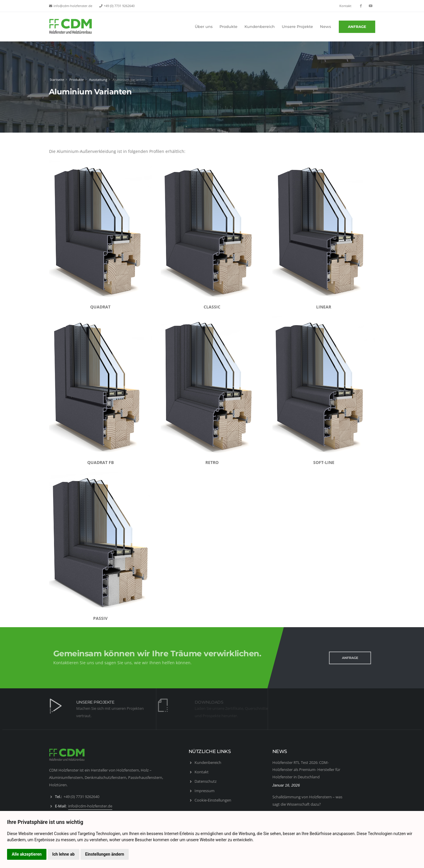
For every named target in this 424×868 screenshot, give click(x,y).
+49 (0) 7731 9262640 (119, 6)
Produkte (228, 27)
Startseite (56, 80)
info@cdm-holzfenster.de (73, 6)
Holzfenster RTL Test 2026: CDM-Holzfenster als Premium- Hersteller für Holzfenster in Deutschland (306, 770)
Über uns (204, 27)
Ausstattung (97, 80)
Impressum (205, 791)
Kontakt (345, 6)
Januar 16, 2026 (286, 785)
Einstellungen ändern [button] (105, 854)
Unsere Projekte (297, 27)
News (326, 27)
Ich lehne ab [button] (63, 854)
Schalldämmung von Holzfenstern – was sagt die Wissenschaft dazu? (307, 801)
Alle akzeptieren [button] (27, 854)
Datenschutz (206, 781)
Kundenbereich (260, 27)
